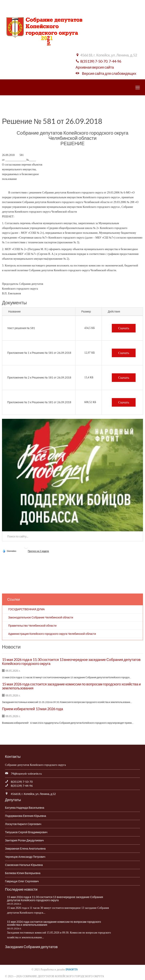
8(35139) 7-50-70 (94, 61)
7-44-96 (115, 61)
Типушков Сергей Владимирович (26, 832)
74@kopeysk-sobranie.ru (26, 773)
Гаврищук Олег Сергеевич (22, 881)
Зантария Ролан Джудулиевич (24, 840)
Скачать (124, 328)
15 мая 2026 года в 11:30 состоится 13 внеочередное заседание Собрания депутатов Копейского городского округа (71, 662)
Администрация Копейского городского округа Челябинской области (52, 634)
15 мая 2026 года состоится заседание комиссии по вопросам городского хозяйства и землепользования (71, 686)
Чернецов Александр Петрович (25, 857)
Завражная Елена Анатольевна (25, 848)
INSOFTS (72, 970)
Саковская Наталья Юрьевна (24, 865)
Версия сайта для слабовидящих (109, 73)
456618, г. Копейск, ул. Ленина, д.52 (33, 794)
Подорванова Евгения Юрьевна (25, 816)
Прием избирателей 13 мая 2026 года (32, 709)
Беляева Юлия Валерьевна (23, 873)
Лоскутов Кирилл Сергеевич (23, 824)
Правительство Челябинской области (32, 626)
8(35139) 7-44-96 (22, 786)
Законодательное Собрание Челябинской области (41, 617)
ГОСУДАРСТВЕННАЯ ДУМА (26, 609)
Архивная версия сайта (95, 67)
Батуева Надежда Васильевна (25, 808)
